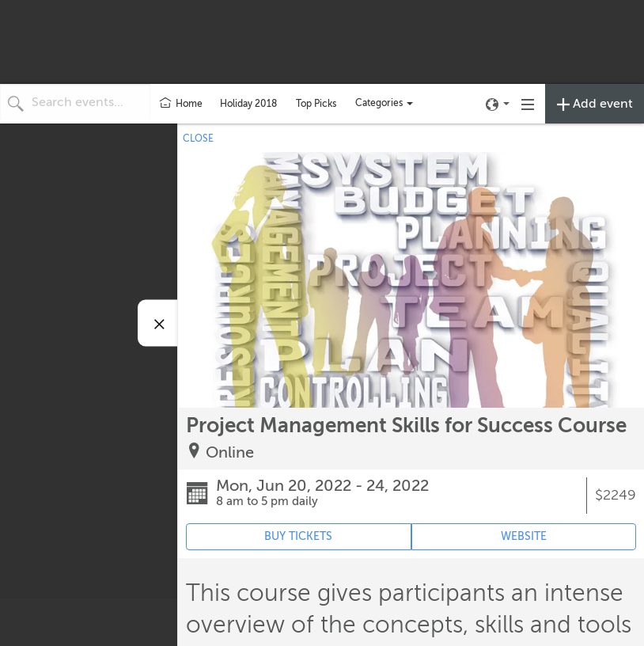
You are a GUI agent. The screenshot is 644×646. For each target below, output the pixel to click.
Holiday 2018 (248, 104)
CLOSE (198, 139)
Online (230, 452)
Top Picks (316, 104)
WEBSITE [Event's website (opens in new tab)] (524, 536)
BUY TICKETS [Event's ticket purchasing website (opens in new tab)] (298, 536)
